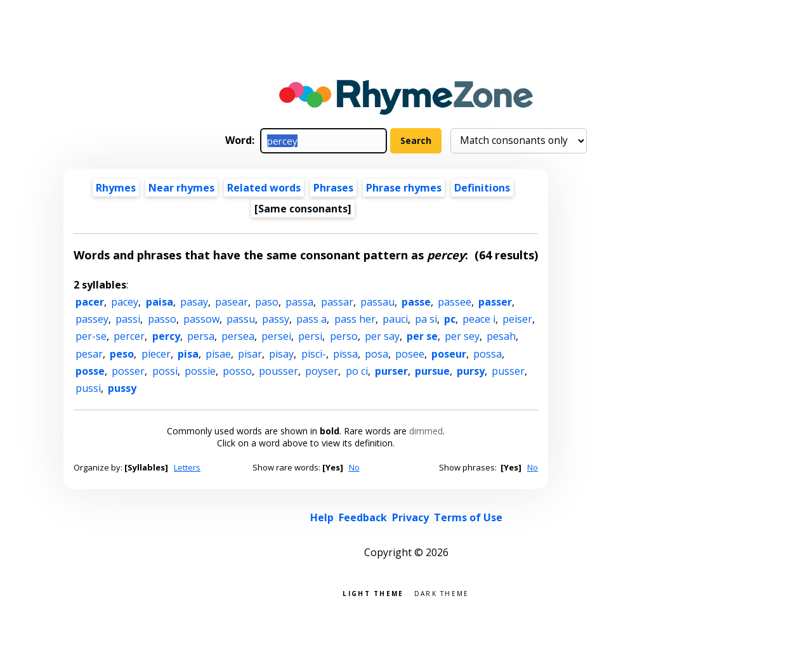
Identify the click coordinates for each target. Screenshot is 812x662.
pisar (250, 354)
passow (201, 319)
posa (377, 354)
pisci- (314, 354)
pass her (355, 319)
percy (166, 336)
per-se (91, 336)
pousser (278, 371)
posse (90, 371)
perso (344, 336)
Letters (187, 467)
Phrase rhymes (404, 188)
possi (165, 371)
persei (276, 336)
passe (416, 302)
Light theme (373, 593)
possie (200, 371)
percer (129, 336)
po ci (357, 371)
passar (337, 302)
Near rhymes (181, 188)
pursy (471, 371)
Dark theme (442, 593)
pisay (281, 354)
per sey (462, 336)
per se (422, 336)
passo (162, 319)
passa (299, 302)
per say (382, 336)
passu (241, 319)
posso (237, 371)
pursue (432, 371)
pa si (426, 319)
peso (122, 354)
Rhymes (116, 188)
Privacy (410, 517)
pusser (508, 371)
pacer (90, 302)
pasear (232, 302)
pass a (311, 319)
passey (92, 319)
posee (410, 354)
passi (128, 319)
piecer (156, 354)
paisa (160, 302)
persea (238, 336)
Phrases (333, 188)
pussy (122, 388)
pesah (501, 336)
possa (488, 354)
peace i (479, 319)
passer (495, 302)
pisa (188, 354)
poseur (449, 354)
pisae (218, 354)
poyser (322, 371)
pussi (88, 388)
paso (267, 302)
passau (377, 302)
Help (322, 517)
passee (455, 302)
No (354, 467)
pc (450, 319)
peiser (517, 319)
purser (391, 371)
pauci (395, 319)
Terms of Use (468, 517)
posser (128, 371)
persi (310, 336)
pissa (345, 354)
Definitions (482, 188)
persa (201, 336)
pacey (125, 302)
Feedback (363, 517)
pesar (89, 354)
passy (276, 319)
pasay (194, 302)
